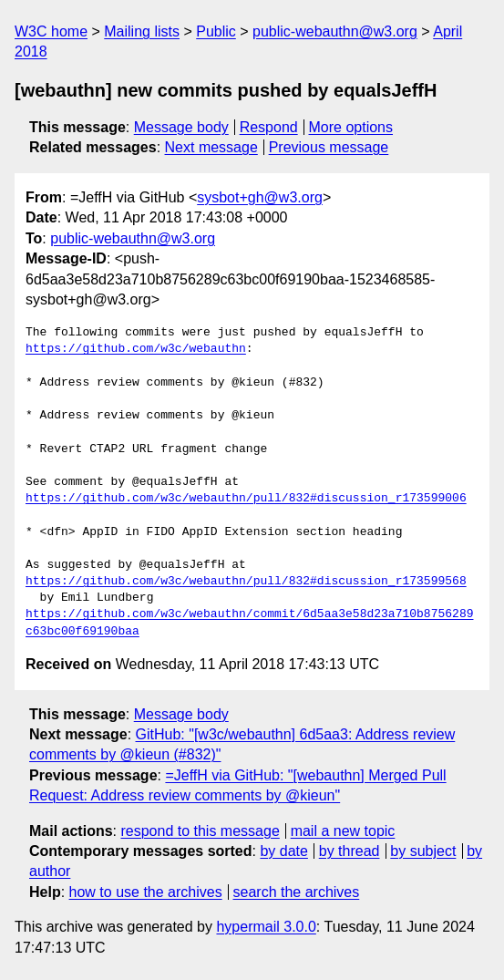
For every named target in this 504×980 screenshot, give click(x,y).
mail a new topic (343, 831)
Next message (211, 147)
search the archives (297, 892)
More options (351, 127)
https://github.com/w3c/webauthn (136, 349)
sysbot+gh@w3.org (260, 197)
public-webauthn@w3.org (335, 31)
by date (283, 851)
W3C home (51, 31)
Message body (181, 127)
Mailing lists (142, 31)
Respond (269, 127)
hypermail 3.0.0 (266, 927)
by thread (350, 851)
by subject (423, 851)
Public (216, 31)
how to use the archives (146, 892)
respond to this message (200, 831)
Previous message (329, 147)
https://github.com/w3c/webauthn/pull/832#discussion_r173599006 (246, 499)
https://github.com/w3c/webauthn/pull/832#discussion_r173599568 (246, 582)
